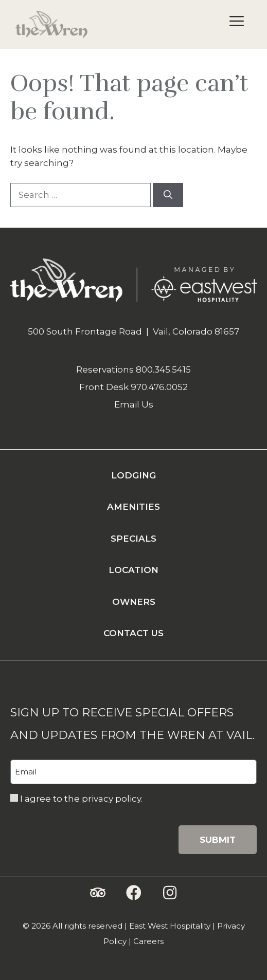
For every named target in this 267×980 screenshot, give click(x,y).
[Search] (168, 195)
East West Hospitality (170, 926)
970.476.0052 (159, 387)
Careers (148, 941)
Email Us (134, 404)
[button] (98, 893)
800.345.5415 (163, 369)
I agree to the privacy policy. (81, 799)
